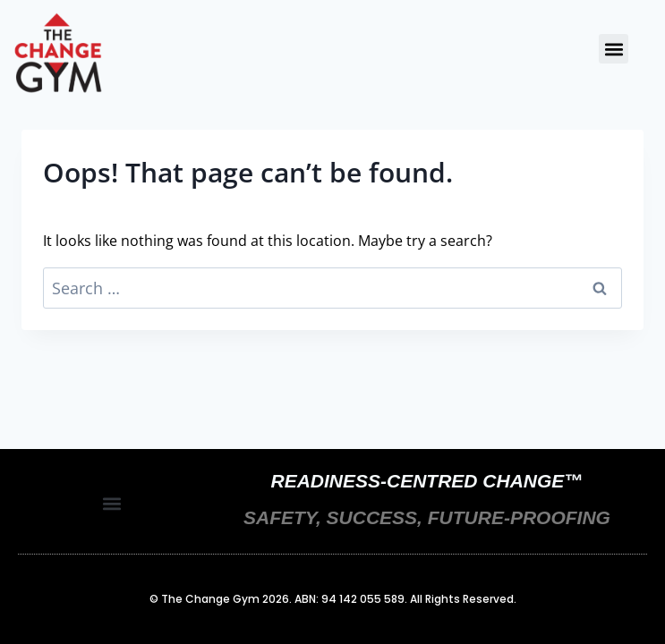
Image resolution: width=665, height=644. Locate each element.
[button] (614, 49)
